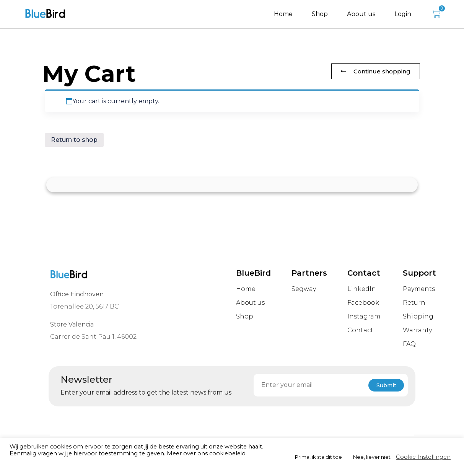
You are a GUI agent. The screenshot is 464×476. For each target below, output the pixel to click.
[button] (376, 71)
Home (283, 14)
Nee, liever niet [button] (372, 457)
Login (403, 14)
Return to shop (74, 140)
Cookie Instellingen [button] (423, 457)
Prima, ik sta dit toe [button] (318, 457)
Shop (320, 14)
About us (361, 14)
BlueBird (253, 273)
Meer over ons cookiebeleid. (207, 453)
